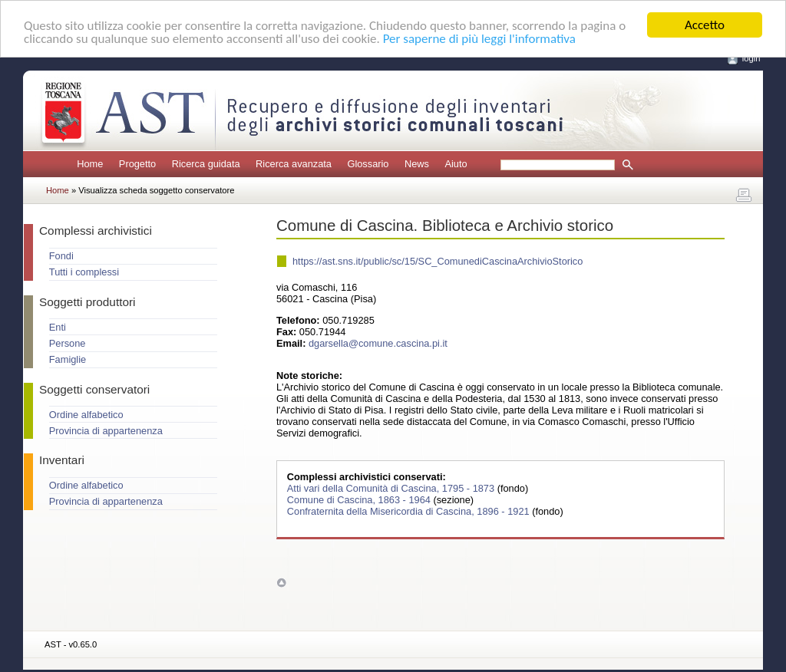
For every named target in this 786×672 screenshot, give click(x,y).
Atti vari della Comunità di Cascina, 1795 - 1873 (392, 488)
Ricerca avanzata (294, 164)
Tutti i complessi (84, 272)
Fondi (61, 256)
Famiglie (68, 359)
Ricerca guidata (206, 164)
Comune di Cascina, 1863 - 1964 (360, 500)
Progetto (137, 164)
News (417, 164)
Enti (58, 327)
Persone (68, 343)
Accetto (705, 25)
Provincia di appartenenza (106, 431)
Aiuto (456, 164)
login (751, 58)
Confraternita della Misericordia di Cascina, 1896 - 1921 (410, 511)
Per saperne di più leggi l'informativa (479, 38)
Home (90, 164)
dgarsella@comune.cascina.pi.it (378, 343)
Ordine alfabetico (86, 415)
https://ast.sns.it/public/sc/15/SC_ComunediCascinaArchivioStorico (438, 261)
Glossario (368, 164)
